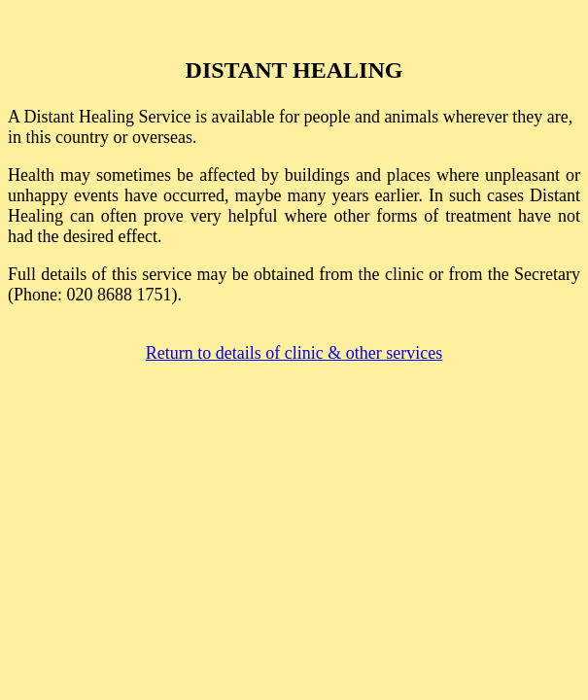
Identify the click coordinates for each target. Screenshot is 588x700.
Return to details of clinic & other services (294, 353)
